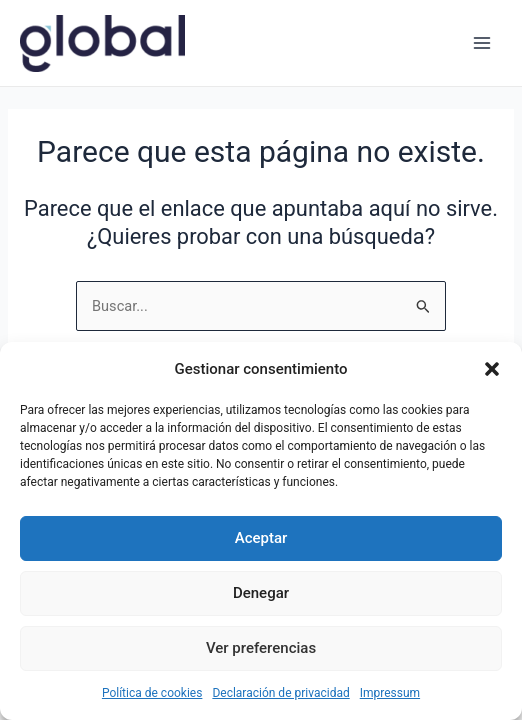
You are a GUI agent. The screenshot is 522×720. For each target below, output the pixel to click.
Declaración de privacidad (280, 693)
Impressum (390, 693)
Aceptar (261, 538)
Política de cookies (152, 693)
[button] (492, 369)
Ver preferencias (261, 648)
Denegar (261, 593)
